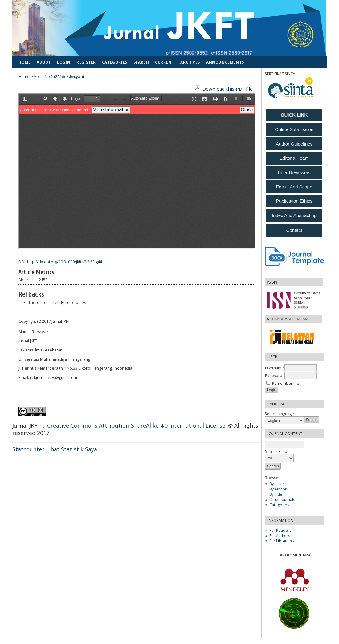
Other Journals (282, 500)
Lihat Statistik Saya (71, 449)
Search (141, 62)
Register (86, 62)
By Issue (277, 484)
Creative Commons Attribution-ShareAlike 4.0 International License (136, 425)
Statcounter (28, 449)
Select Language (279, 414)
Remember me (286, 383)
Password (274, 376)
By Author (278, 489)
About (44, 62)
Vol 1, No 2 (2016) (49, 77)
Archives (190, 62)
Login (64, 62)
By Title (276, 494)
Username (274, 368)
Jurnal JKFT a (30, 425)
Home (25, 62)
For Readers (280, 530)
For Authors (280, 536)
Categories (279, 505)
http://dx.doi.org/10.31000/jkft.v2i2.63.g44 (65, 262)
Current (165, 62)
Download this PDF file (228, 89)
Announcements (225, 62)
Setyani (77, 77)
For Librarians (282, 541)
